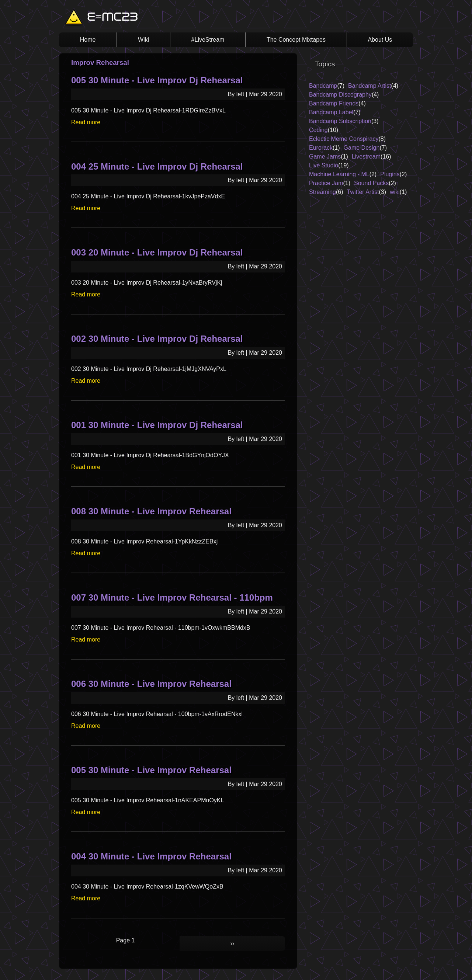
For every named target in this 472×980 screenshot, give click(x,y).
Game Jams (325, 157)
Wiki (143, 40)
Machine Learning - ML (339, 174)
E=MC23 (112, 18)
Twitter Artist (363, 192)
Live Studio (324, 165)
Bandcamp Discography (340, 95)
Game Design (362, 148)
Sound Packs (371, 183)
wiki (395, 192)
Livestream (366, 157)
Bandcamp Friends (334, 103)
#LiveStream (208, 40)
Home (88, 40)
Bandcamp (323, 86)
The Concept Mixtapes (296, 40)
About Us (380, 40)
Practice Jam (326, 183)
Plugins (390, 174)
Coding (318, 130)
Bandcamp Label (331, 112)
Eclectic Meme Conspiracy (344, 139)
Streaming (322, 192)
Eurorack (321, 148)
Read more (86, 122)
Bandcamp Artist (370, 86)
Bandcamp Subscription (340, 121)
